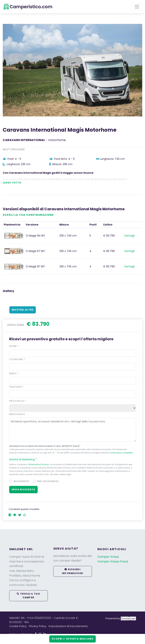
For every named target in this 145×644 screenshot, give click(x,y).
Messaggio (17, 414)
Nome (14, 346)
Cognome (17, 359)
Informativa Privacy (39, 464)
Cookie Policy (18, 626)
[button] (73, 459)
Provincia (18, 401)
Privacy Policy (38, 626)
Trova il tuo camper (28, 596)
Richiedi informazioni (72, 571)
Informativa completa (121, 453)
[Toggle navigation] (137, 7)
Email (14, 373)
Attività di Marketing (25, 459)
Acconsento (21, 481)
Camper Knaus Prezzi (113, 561)
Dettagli (129, 236)
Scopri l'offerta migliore (72, 639)
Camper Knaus (108, 557)
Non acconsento (48, 481)
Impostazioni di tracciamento (68, 626)
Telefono (17, 387)
